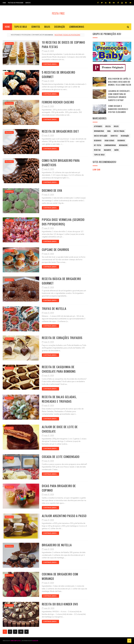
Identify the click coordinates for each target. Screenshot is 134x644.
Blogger (35, 641)
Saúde (117, 150)
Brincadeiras (99, 131)
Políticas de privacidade (16, 3)
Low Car (96, 170)
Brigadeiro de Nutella (57, 545)
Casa (109, 131)
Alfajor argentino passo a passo (64, 516)
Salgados (107, 150)
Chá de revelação (101, 136)
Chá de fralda (119, 131)
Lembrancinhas (77, 27)
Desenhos (98, 141)
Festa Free (58, 13)
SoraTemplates (15, 641)
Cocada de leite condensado (61, 457)
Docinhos (9, 43)
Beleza (108, 126)
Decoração (60, 27)
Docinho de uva (52, 190)
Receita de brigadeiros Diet (60, 131)
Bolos (47, 27)
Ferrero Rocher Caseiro (58, 102)
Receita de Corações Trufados (62, 338)
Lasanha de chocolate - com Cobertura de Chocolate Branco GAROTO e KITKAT (120, 95)
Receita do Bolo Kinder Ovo (60, 604)
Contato (28, 3)
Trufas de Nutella (54, 308)
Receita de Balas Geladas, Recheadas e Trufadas (59, 399)
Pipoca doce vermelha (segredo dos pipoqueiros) (63, 222)
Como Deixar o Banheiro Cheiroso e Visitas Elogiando (118, 109)
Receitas (97, 150)
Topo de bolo (21, 27)
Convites (36, 27)
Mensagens (123, 145)
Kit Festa (98, 145)
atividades (98, 126)
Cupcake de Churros (56, 249)
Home (4, 3)
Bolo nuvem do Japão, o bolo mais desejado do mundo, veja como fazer (120, 82)
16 (21, 632)
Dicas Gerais (109, 141)
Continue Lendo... (50, 64)
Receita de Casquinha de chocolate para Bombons (59, 369)
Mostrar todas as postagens (67, 35)
